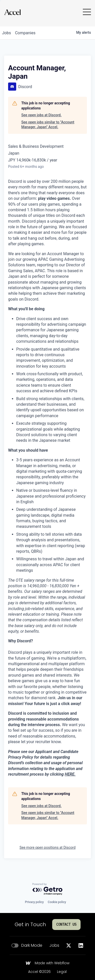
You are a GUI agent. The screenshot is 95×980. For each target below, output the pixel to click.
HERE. (70, 774)
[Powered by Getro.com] (48, 889)
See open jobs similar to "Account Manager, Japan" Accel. (48, 125)
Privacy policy (34, 902)
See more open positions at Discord (48, 847)
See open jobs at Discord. (41, 115)
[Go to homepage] (12, 12)
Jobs (54, 945)
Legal (62, 972)
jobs (6, 33)
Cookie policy (57, 902)
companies (25, 33)
